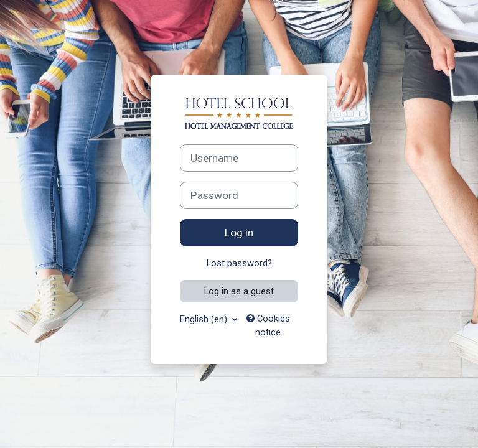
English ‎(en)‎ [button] (205, 319)
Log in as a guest (239, 291)
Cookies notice (268, 325)
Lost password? (239, 263)
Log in (239, 233)
